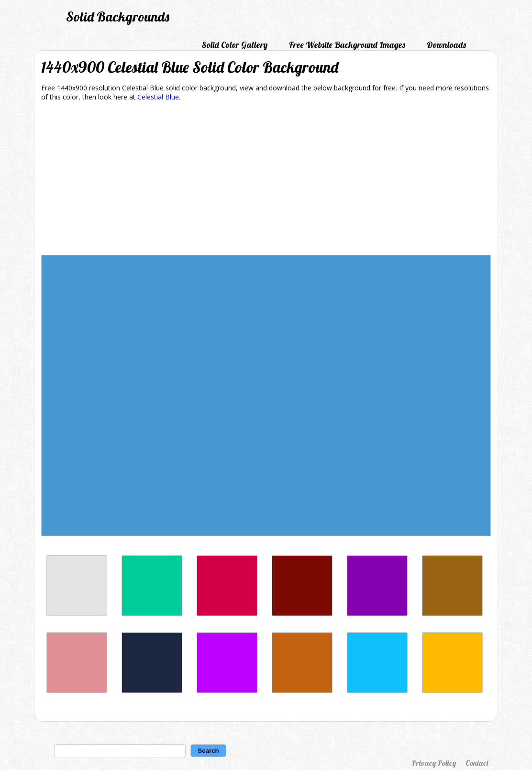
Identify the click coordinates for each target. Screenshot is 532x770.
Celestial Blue (158, 97)
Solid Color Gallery (234, 45)
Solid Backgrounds (118, 16)
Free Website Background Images (347, 45)
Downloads (446, 45)
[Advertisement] (266, 180)
